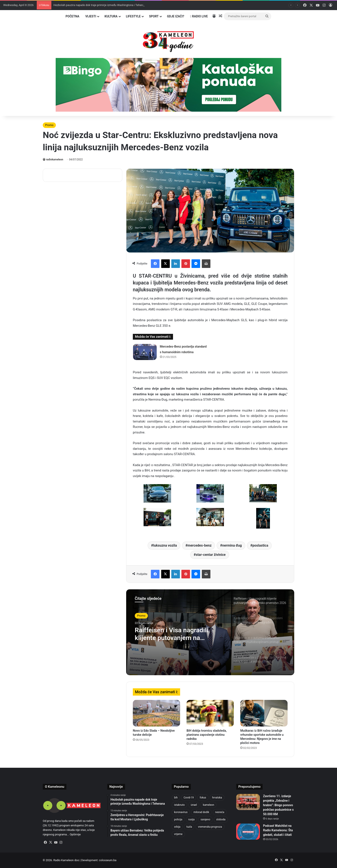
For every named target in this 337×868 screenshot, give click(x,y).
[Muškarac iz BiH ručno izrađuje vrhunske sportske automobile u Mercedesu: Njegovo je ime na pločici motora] (264, 713)
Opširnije (75, 834)
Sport (154, 16)
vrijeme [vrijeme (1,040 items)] (178, 834)
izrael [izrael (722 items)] (194, 805)
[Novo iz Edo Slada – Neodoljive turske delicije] (156, 713)
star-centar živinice (211, 555)
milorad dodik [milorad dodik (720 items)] (201, 812)
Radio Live (199, 16)
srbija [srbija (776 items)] (177, 827)
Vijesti (91, 16)
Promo (49, 125)
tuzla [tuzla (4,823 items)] (189, 827)
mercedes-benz (199, 545)
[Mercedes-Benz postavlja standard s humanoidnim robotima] (145, 352)
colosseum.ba (108, 860)
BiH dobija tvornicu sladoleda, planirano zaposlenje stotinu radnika (207, 735)
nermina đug (232, 545)
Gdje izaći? (176, 16)
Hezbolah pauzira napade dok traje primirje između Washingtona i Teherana (100, 5)
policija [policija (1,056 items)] (178, 819)
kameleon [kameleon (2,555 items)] (208, 805)
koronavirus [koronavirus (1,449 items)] (181, 812)
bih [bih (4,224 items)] (176, 798)
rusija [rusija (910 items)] (191, 819)
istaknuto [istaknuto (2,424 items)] (179, 805)
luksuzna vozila (165, 545)
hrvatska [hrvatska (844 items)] (217, 798)
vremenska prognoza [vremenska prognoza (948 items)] (210, 827)
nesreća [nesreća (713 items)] (220, 812)
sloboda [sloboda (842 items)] (221, 819)
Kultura (111, 16)
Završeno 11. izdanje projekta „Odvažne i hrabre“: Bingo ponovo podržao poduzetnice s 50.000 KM (278, 805)
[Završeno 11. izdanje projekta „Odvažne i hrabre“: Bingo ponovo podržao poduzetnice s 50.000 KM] (248, 802)
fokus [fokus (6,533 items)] (203, 798)
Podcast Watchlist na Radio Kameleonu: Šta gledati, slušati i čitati (278, 830)
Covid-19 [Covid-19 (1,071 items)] (189, 798)
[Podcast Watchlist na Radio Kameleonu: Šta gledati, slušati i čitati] (248, 832)
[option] (210, 632)
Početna (72, 16)
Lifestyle (133, 16)
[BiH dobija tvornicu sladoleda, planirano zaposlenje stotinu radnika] (210, 713)
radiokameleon (55, 160)
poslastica (260, 545)
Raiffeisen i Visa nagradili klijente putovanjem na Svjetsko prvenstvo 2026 (172, 634)
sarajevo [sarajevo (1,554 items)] (205, 819)
